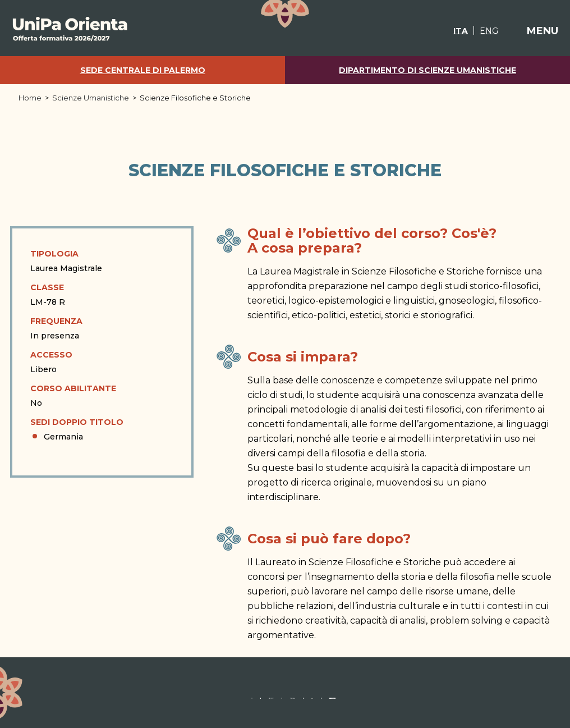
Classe (47, 287)
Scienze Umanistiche (91, 98)
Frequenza (56, 321)
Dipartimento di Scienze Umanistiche (427, 70)
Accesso (51, 355)
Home (30, 98)
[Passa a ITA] (447, 30)
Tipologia (54, 254)
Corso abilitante (73, 388)
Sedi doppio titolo (77, 422)
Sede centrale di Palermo (143, 70)
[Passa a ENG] (475, 30)
